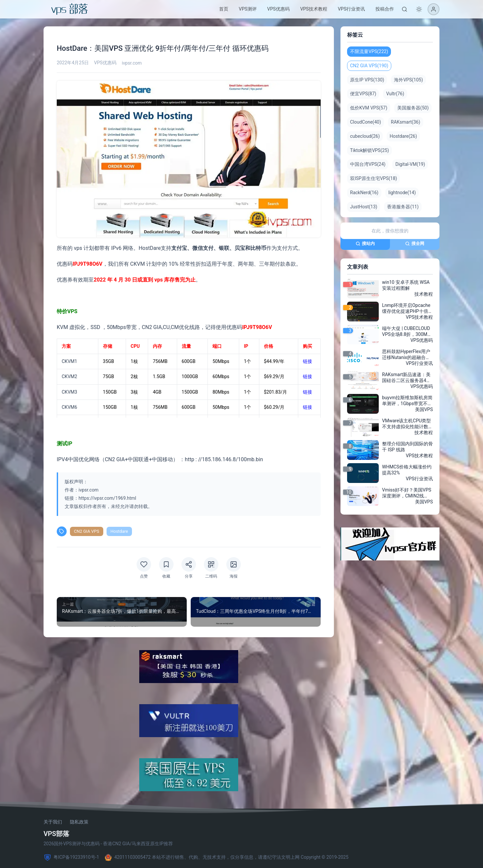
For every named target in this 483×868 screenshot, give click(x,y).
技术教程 (424, 294)
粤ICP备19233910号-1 (71, 857)
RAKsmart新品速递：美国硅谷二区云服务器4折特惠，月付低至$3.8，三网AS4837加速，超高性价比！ (407, 378)
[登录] (434, 9)
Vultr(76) (395, 94)
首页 (224, 9)
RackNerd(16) (364, 193)
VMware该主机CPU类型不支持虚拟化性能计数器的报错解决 (407, 424)
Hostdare (119, 531)
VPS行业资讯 (351, 9)
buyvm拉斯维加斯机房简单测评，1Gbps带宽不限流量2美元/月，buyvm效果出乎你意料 (407, 401)
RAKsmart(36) (406, 122)
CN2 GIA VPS (87, 531)
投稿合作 (385, 9)
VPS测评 (248, 9)
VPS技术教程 (314, 9)
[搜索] (404, 9)
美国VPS (424, 409)
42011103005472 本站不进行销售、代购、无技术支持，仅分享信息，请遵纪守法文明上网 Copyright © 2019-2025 (226, 857)
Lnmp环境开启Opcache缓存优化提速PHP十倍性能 (407, 309)
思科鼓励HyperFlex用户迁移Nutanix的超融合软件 (406, 355)
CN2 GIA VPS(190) (369, 66)
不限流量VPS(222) (369, 51)
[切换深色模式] (419, 9)
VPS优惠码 (278, 9)
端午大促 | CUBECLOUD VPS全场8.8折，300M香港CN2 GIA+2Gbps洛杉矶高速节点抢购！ (407, 332)
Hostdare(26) (403, 136)
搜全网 (415, 243)
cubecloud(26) (365, 136)
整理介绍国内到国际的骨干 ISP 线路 (407, 447)
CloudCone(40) (366, 122)
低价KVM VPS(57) (369, 108)
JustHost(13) (364, 207)
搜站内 (365, 243)
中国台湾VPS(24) (368, 164)
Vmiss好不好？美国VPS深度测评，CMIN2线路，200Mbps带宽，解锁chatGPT (407, 493)
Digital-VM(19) (410, 164)
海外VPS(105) (408, 80)
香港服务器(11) (403, 207)
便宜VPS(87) (363, 94)
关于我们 (53, 822)
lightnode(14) (402, 193)
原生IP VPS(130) (367, 80)
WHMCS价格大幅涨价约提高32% (407, 470)
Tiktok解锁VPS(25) (370, 150)
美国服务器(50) (413, 108)
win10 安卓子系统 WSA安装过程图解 (406, 285)
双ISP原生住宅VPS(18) (373, 178)
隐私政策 (79, 822)
